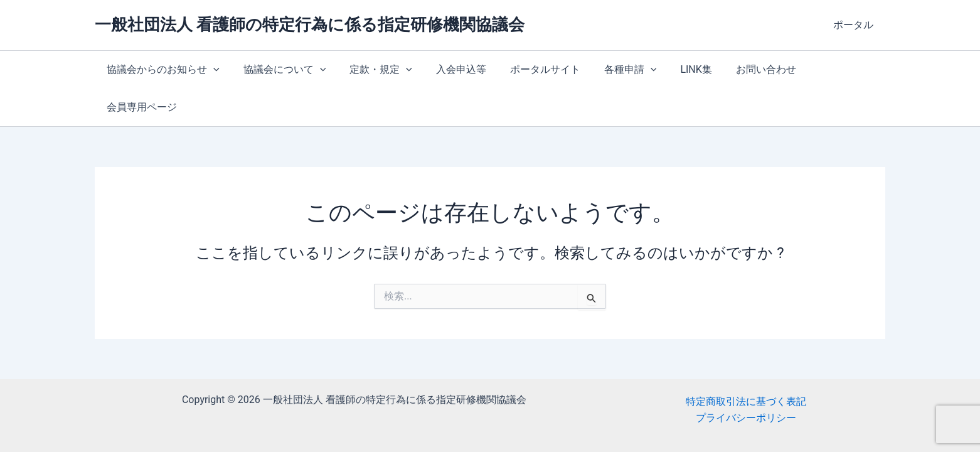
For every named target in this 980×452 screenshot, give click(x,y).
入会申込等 (448, 69)
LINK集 (671, 69)
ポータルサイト (528, 69)
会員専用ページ (823, 69)
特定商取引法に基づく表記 (746, 396)
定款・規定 (371, 70)
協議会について (279, 70)
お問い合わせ (738, 69)
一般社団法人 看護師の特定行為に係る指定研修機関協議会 (310, 24)
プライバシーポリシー (746, 413)
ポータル (855, 25)
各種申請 (610, 70)
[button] (211, 70)
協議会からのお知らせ (161, 70)
